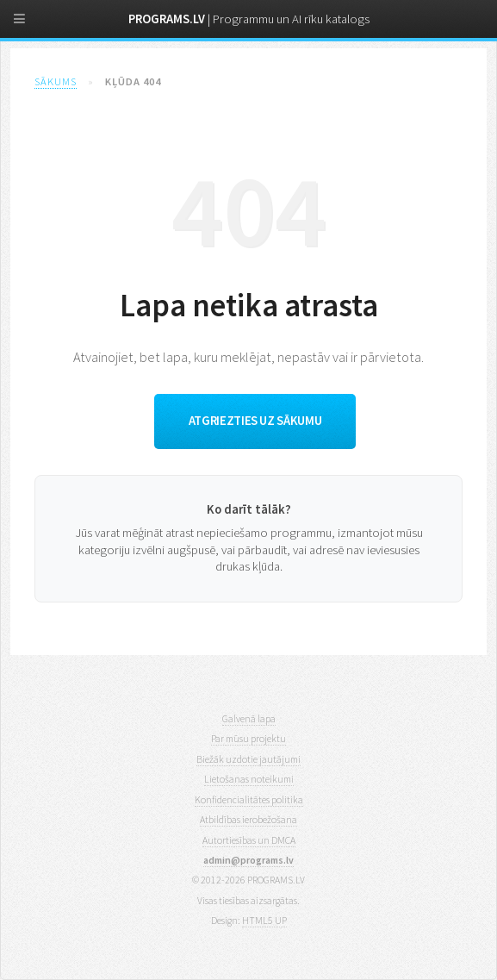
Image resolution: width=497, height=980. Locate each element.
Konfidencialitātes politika (249, 799)
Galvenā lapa (249, 718)
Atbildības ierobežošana (248, 819)
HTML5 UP (264, 920)
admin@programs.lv (248, 860)
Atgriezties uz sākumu (255, 421)
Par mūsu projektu (248, 738)
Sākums (56, 81)
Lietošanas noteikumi (249, 779)
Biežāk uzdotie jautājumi (248, 759)
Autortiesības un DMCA (249, 840)
